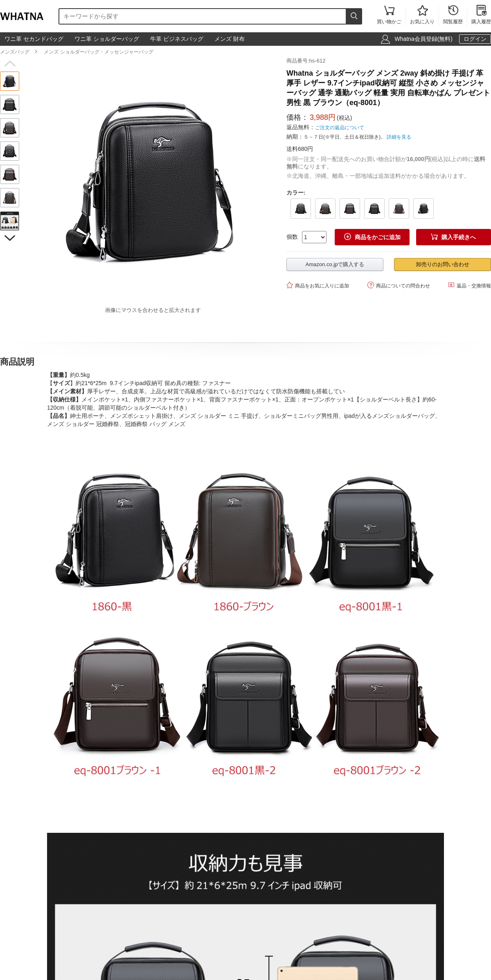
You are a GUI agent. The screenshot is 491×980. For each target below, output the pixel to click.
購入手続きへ (453, 237)
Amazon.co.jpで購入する (335, 264)
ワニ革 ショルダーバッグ (107, 39)
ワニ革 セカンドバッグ (34, 39)
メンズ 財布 (230, 39)
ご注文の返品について (340, 128)
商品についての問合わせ (399, 285)
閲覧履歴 (453, 15)
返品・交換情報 (470, 285)
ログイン (475, 39)
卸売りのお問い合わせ (443, 264)
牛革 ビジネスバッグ (177, 39)
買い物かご (389, 15)
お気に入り (422, 15)
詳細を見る (399, 137)
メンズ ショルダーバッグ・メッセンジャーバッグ (98, 52)
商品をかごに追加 (372, 237)
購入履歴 (481, 15)
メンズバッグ (15, 52)
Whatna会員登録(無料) (423, 39)
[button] (10, 64)
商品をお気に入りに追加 (318, 285)
